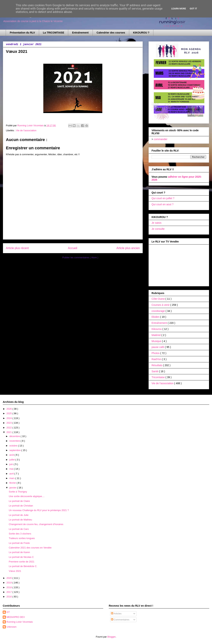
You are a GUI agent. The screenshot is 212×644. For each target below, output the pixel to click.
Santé (155, 371)
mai (12, 469)
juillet (12, 460)
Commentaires (120, 620)
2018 (9, 587)
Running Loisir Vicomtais (20, 622)
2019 (9, 583)
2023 (9, 423)
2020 (9, 578)
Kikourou (157, 329)
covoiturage (159, 311)
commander (161, 139)
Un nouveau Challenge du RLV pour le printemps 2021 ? (39, 510)
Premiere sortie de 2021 (21, 562)
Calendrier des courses (111, 33)
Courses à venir (161, 305)
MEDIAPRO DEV (16, 617)
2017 (9, 592)
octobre (14, 446)
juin (12, 464)
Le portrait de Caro (19, 529)
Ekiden (156, 317)
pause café (158, 347)
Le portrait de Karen (19, 552)
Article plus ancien (128, 248)
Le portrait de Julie (19, 515)
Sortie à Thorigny (18, 492)
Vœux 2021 (15, 571)
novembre (15, 441)
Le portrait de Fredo (19, 543)
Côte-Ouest (158, 299)
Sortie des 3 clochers (20, 534)
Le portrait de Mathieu (20, 520)
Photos (156, 353)
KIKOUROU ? (141, 33)
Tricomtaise (159, 377)
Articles (116, 614)
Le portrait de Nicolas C (21, 557)
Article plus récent (17, 248)
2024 (9, 418)
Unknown (11, 627)
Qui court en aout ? (163, 204)
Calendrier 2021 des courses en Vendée (30, 548)
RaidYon (157, 359)
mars (12, 478)
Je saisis (157, 223)
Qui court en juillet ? (163, 198)
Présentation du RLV (22, 33)
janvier (13, 488)
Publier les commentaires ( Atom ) (80, 257)
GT (8, 612)
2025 (9, 413)
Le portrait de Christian (21, 506)
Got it (193, 9)
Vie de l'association (26, 130)
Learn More (179, 9)
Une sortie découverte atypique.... (27, 496)
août (12, 455)
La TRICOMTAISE (54, 33)
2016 (9, 597)
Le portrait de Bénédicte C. (23, 566)
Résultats (157, 365)
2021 (9, 432)
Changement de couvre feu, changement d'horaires (36, 524)
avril (12, 474)
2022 (9, 428)
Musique (157, 341)
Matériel (157, 335)
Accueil (73, 248)
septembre (15, 450)
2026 (9, 409)
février (13, 483)
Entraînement (80, 33)
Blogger (112, 637)
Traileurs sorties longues (22, 538)
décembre (15, 436)
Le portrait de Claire (19, 501)
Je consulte (158, 229)
